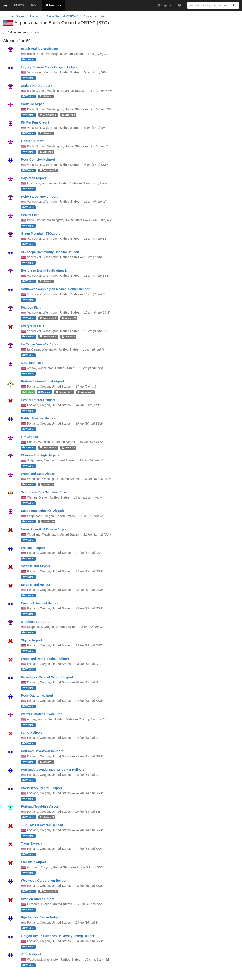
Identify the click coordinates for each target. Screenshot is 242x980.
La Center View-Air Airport (40, 344)
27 (47, 817)
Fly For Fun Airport (35, 123)
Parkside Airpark (33, 104)
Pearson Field (31, 308)
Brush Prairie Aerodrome (39, 49)
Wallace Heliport (33, 548)
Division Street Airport (37, 899)
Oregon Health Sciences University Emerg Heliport (58, 936)
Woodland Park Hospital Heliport (45, 659)
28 (47, 522)
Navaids (36, 16)
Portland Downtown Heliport (42, 751)
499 (85, 392)
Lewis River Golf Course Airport (44, 529)
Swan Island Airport (36, 566)
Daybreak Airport (34, 178)
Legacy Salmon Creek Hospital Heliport (50, 67)
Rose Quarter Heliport (37, 696)
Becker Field (30, 215)
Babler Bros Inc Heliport (39, 418)
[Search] (234, 5)
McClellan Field (32, 363)
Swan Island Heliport (36, 585)
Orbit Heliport (31, 954)
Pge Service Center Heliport (41, 917)
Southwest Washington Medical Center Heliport (56, 289)
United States (15, 16)
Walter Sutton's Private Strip (42, 714)
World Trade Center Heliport (42, 788)
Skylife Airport (32, 640)
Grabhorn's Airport (35, 622)
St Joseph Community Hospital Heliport (50, 252)
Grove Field (30, 437)
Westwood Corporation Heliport (44, 881)
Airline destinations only (21, 32)
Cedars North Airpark (37, 86)
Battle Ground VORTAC (62, 16)
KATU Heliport (31, 733)
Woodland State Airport (38, 474)
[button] (54, 5)
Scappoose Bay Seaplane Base (44, 492)
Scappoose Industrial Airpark (42, 511)
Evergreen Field (33, 326)
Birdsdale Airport (34, 862)
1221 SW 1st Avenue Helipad (42, 825)
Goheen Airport (32, 141)
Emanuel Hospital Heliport (40, 603)
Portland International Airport (43, 381)
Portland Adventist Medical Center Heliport (52, 770)
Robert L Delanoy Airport (39, 197)
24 (69, 318)
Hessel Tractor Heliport (38, 400)
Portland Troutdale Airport (40, 806)
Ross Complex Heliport (38, 160)
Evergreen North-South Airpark (44, 270)
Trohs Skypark (32, 843)
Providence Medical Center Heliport (47, 677)
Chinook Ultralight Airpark (40, 455)
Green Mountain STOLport (40, 233)
